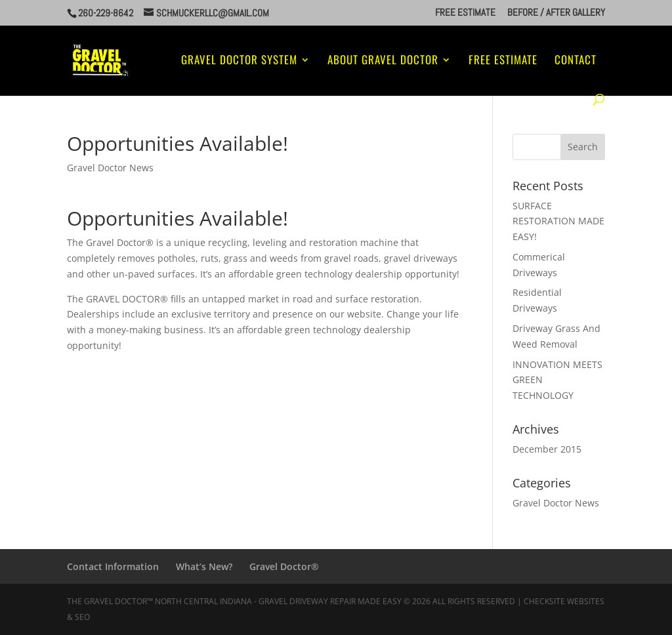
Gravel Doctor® (284, 566)
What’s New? (204, 566)
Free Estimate (465, 13)
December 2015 (547, 449)
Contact (576, 61)
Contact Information (113, 566)
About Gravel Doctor (383, 61)
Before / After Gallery (556, 13)
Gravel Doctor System (239, 61)
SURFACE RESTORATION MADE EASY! (558, 221)
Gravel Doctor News (110, 168)
